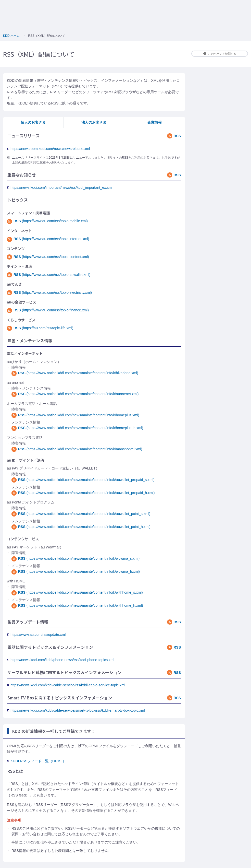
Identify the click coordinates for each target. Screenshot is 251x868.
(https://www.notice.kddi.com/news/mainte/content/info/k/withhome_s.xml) (77, 592)
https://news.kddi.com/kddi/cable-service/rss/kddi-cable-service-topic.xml (66, 685)
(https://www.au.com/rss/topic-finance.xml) (48, 310)
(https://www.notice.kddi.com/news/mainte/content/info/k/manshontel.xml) (77, 449)
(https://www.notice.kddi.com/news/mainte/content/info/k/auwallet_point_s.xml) (81, 514)
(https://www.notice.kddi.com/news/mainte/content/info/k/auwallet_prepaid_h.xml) (83, 493)
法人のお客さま (94, 122)
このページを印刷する (220, 54)
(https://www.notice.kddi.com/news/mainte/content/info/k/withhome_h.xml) (77, 605)
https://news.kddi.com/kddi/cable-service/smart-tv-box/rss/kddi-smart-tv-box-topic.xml (76, 710)
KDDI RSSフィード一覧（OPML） (36, 761)
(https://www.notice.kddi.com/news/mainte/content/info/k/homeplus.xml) (75, 415)
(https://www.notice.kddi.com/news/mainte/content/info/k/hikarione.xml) (75, 373)
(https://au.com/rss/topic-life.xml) (40, 328)
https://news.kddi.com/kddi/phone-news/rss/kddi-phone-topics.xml (61, 660)
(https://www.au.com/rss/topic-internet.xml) (48, 239)
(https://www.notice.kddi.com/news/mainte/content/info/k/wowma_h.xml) (76, 571)
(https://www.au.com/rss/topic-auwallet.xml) (49, 275)
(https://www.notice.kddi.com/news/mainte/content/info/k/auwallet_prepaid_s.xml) (83, 480)
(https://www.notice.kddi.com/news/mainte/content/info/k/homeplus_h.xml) (77, 428)
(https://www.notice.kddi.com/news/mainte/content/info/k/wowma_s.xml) (76, 558)
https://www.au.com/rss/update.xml (36, 635)
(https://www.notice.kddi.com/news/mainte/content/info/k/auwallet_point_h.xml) (81, 527)
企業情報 (155, 122)
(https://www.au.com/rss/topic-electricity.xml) (49, 292)
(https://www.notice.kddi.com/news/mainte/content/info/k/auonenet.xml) (75, 394)
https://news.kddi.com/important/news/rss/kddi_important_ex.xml (60, 187)
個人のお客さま (33, 122)
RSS (174, 136)
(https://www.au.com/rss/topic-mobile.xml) (47, 221)
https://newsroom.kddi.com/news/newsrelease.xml (48, 149)
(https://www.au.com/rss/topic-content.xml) (48, 257)
